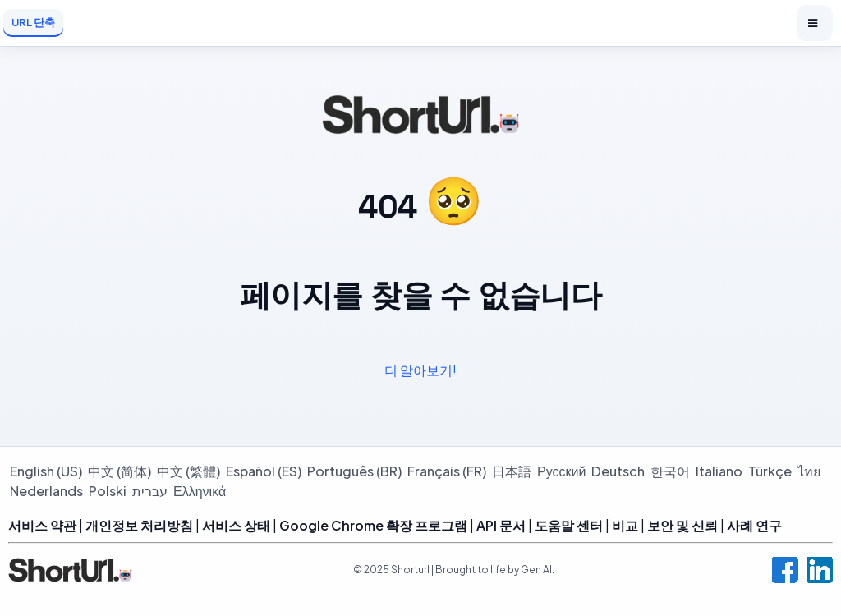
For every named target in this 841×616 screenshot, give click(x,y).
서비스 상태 (236, 525)
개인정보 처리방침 (139, 525)
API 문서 (501, 525)
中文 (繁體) (188, 471)
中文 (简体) (119, 471)
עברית (150, 491)
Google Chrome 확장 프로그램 (373, 525)
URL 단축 (33, 22)
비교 (625, 525)
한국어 (670, 471)
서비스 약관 (42, 525)
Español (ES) (264, 471)
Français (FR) (447, 471)
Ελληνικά (200, 491)
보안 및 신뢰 (682, 525)
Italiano (719, 471)
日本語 (512, 471)
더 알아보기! (420, 370)
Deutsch (618, 471)
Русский (561, 471)
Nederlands (46, 491)
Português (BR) (354, 471)
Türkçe (770, 471)
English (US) (46, 471)
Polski (108, 491)
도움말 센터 (569, 525)
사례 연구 (754, 525)
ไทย (809, 471)
